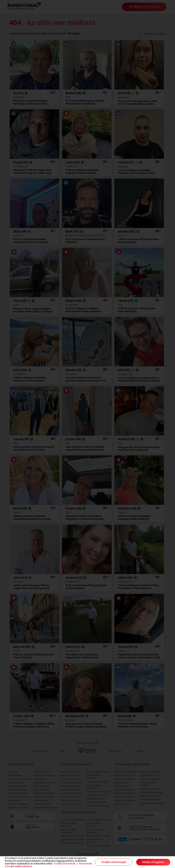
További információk (64, 864)
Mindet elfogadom (153, 862)
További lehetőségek (114, 862)
